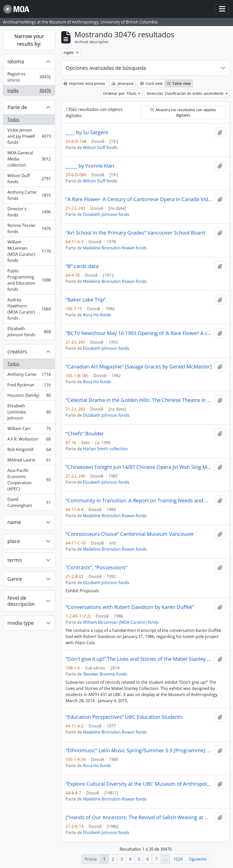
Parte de (17, 107)
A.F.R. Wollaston (29, 440)
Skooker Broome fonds (105, 674)
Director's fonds (29, 212)
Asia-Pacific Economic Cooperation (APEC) (29, 480)
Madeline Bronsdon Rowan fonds (115, 248)
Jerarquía (122, 83)
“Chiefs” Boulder (85, 434)
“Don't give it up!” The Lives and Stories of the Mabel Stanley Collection (139, 659)
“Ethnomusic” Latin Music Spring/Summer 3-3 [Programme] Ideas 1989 (139, 750)
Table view (179, 83)
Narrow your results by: (29, 40)
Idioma (16, 61)
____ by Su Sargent (87, 132)
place (14, 541)
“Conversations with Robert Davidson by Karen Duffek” (130, 607)
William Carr (29, 430)
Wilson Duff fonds (29, 179)
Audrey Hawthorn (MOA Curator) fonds (29, 309)
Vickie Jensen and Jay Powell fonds (29, 136)
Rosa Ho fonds (97, 315)
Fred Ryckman (29, 386)
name (14, 522)
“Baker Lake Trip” (86, 300)
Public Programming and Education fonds (29, 280)
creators (17, 351)
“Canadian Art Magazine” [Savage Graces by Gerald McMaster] (139, 367)
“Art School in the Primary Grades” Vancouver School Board (135, 233)
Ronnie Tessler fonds (29, 228)
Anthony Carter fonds (29, 195)
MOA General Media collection (29, 159)
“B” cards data (82, 266)
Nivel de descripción (21, 601)
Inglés (29, 91)
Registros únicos (29, 77)
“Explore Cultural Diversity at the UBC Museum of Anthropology (139, 784)
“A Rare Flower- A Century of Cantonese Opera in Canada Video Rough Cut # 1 (139, 199)
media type (21, 623)
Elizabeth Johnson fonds (29, 332)
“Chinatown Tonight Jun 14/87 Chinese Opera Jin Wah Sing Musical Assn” (139, 467)
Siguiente (198, 859)
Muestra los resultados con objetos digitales (183, 112)
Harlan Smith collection (105, 449)
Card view (151, 83)
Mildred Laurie (29, 461)
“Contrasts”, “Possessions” (96, 568)
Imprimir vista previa (84, 83)
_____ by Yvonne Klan (90, 166)
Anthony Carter (29, 375)
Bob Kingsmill (29, 451)
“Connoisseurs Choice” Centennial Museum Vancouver (130, 534)
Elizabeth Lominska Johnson (29, 412)
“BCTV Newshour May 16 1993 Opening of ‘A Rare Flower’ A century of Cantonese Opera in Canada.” (139, 333)
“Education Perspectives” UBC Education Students (124, 717)
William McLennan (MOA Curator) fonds (29, 251)
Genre (15, 579)
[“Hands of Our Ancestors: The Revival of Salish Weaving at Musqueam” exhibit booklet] (139, 817)
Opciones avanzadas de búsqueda (106, 68)
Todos (13, 120)
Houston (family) (29, 396)
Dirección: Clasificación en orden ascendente (186, 93)
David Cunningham (29, 502)
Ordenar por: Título (120, 93)
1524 (178, 859)
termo (15, 560)
